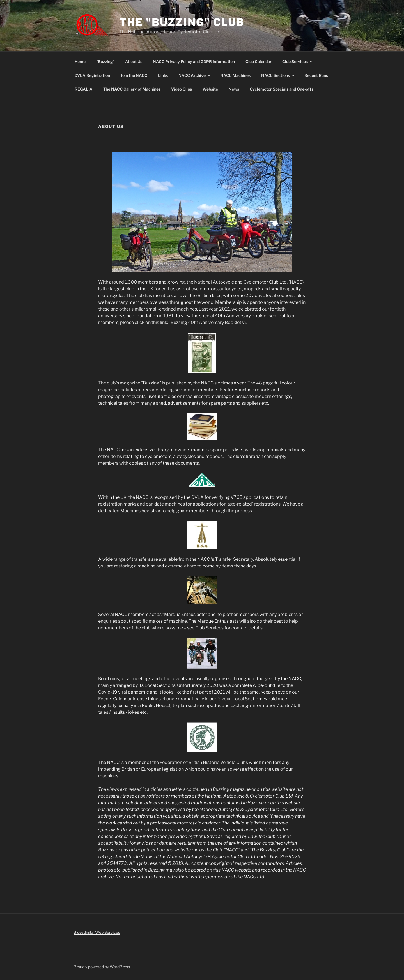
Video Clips (182, 89)
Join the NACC (134, 75)
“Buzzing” (105, 62)
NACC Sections (278, 75)
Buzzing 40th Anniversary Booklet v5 (209, 322)
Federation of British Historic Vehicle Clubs (204, 762)
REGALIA (84, 89)
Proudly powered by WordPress (102, 967)
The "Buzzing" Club (182, 22)
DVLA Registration (92, 75)
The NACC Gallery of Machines (132, 89)
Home (80, 62)
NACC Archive (195, 75)
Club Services (298, 62)
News (234, 89)
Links (163, 75)
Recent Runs (316, 75)
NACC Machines (235, 75)
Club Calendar (259, 62)
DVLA (198, 497)
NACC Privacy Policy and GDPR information (194, 62)
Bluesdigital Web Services (97, 932)
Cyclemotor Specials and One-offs (282, 89)
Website (210, 89)
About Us (134, 62)
